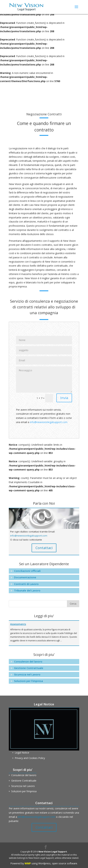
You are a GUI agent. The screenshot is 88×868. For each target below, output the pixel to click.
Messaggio (44, 379)
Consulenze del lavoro (28, 661)
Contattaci (44, 548)
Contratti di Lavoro (26, 584)
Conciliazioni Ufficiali (27, 571)
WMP (28, 863)
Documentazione (25, 577)
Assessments (18, 624)
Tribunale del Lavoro (27, 590)
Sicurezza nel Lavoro (27, 674)
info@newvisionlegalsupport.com (49, 422)
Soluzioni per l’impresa (28, 681)
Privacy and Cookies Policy (30, 758)
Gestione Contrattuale (29, 668)
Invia (64, 398)
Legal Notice (22, 753)
